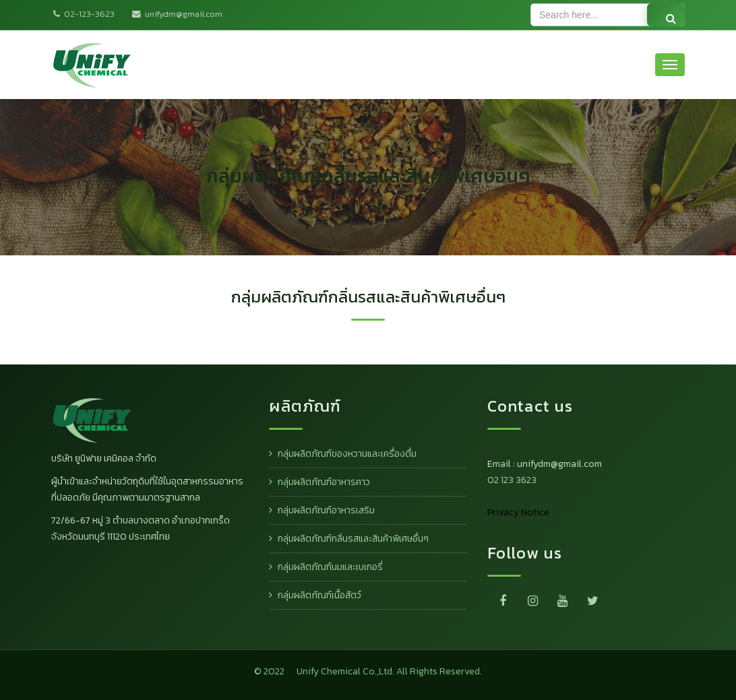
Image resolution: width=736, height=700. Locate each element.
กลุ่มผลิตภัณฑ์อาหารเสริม (326, 510)
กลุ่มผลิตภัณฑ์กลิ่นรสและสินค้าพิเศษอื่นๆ (353, 539)
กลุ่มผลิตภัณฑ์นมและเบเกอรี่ (330, 567)
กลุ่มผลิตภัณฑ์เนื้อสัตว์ (319, 595)
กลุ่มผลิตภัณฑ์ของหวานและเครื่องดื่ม (347, 454)
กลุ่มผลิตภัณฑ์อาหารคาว (324, 482)
